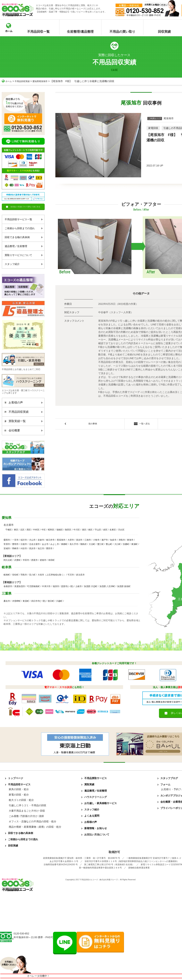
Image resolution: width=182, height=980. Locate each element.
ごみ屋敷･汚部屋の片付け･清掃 (26, 816)
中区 (44, 530)
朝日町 (51, 601)
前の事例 (93, 424)
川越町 (59, 601)
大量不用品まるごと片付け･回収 (27, 811)
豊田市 (49, 548)
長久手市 (74, 544)
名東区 (113, 530)
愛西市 (7, 540)
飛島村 (83, 544)
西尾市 (34, 560)
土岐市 (79, 586)
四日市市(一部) (38, 601)
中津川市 (46, 586)
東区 (16, 530)
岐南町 (7, 575)
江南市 (88, 540)
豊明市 (15, 544)
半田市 (26, 560)
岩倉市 (41, 540)
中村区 (36, 530)
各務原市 (8, 586)
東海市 (130, 540)
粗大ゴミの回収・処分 (21, 800)
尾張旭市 (61, 540)
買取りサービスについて (24, 255)
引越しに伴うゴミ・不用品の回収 (28, 805)
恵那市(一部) (67, 586)
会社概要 (22, 430)
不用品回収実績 (24, 81)
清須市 (79, 540)
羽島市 (24, 575)
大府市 (71, 540)
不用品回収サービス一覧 (24, 219)
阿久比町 (8, 560)
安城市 (7, 548)
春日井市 (50, 540)
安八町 (32, 575)
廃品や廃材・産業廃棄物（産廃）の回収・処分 (35, 827)
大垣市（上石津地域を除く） (52, 575)
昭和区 (51, 530)
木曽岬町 (16, 601)
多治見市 (80, 575)
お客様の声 (22, 403)
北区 (22, 530)
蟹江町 (101, 544)
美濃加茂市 (20, 586)
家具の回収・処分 (19, 789)
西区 (29, 530)
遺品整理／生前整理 (24, 246)
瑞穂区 (60, 530)
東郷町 (64, 544)
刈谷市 (24, 548)
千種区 (9, 530)
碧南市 (43, 560)
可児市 (71, 575)
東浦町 (134, 544)
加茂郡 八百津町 (107, 586)
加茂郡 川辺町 (91, 586)
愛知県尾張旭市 (45, 81)
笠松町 (15, 575)
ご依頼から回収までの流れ (24, 228)
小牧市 (96, 540)
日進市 (24, 544)
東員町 (26, 601)
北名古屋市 (34, 544)
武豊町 (18, 560)
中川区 (77, 530)
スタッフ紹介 (24, 264)
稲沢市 (24, 540)
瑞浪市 (56, 586)
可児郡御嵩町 (33, 586)
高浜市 (32, 548)
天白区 (121, 530)
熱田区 (68, 530)
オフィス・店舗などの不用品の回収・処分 (33, 821)
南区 (90, 530)
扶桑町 (126, 544)
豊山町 (109, 544)
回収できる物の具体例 (24, 237)
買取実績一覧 (22, 421)
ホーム (7, 81)
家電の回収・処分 (19, 795)
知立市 (41, 548)
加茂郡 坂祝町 (124, 586)
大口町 (118, 544)
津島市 (122, 540)
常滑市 (7, 544)
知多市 (113, 540)
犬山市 (32, 540)
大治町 (92, 544)
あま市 (45, 544)
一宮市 (15, 540)
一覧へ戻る (141, 424)
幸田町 (51, 560)
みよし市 (55, 544)
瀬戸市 (105, 540)
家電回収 (153, 128)
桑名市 (7, 601)
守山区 (98, 530)
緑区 (105, 530)
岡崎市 (15, 548)
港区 (84, 530)
